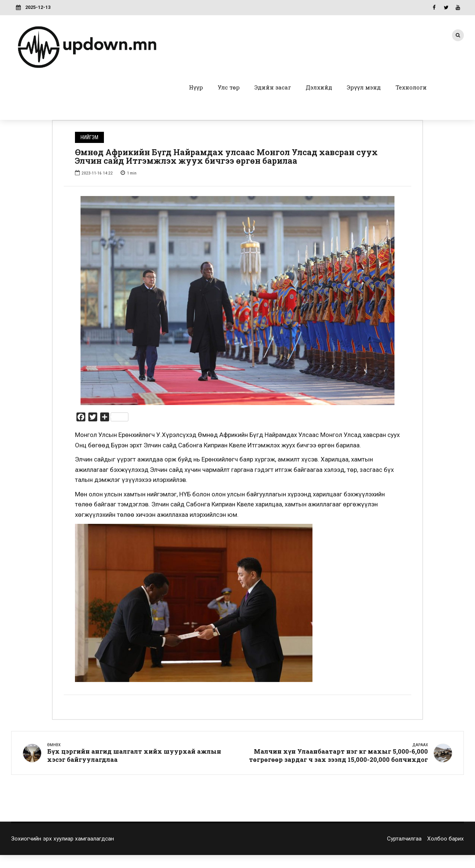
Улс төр (229, 87)
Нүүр (196, 87)
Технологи (411, 87)
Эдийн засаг (273, 87)
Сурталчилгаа (404, 839)
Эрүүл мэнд (364, 87)
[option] (237, 301)
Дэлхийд (319, 87)
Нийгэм (89, 137)
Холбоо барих (445, 839)
